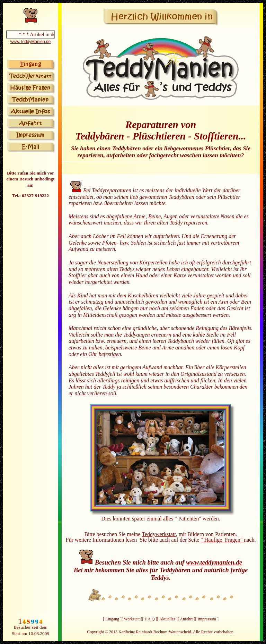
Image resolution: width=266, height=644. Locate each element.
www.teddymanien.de (214, 562)
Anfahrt (187, 619)
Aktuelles (167, 619)
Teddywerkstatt (159, 534)
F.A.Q (150, 619)
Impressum (207, 619)
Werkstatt (132, 619)
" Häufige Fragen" (222, 540)
